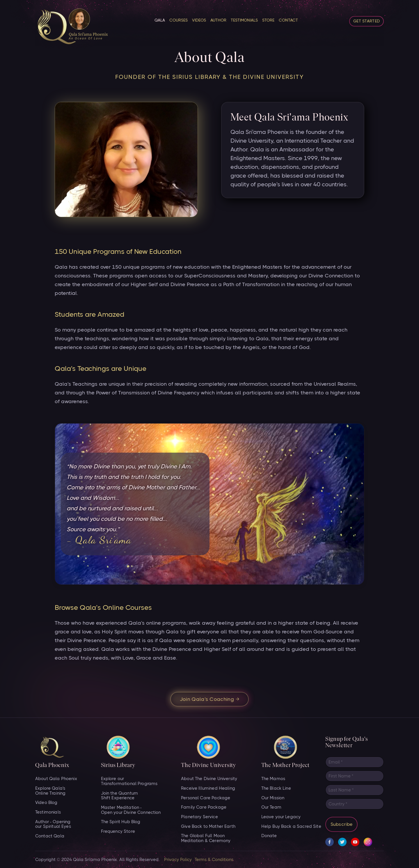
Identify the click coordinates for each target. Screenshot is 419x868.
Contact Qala (50, 836)
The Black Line (276, 788)
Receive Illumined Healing (208, 788)
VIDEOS (199, 20)
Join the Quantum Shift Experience (119, 796)
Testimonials (244, 20)
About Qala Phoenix (56, 779)
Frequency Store (118, 831)
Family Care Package (204, 807)
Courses (179, 20)
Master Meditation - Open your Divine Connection (131, 810)
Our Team (271, 807)
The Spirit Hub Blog (121, 822)
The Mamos (273, 779)
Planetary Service (199, 817)
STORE (268, 20)
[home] (72, 27)
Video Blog (46, 803)
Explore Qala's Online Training (50, 791)
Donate (269, 836)
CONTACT (288, 20)
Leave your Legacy (281, 817)
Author (218, 20)
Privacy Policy (178, 860)
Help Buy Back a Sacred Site (291, 827)
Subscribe (341, 824)
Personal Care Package (206, 798)
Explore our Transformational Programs (129, 781)
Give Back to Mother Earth (208, 827)
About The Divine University (209, 779)
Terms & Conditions (214, 860)
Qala (160, 20)
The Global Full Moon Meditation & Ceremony (206, 838)
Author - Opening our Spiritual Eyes (53, 824)
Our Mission (273, 798)
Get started (366, 21)
